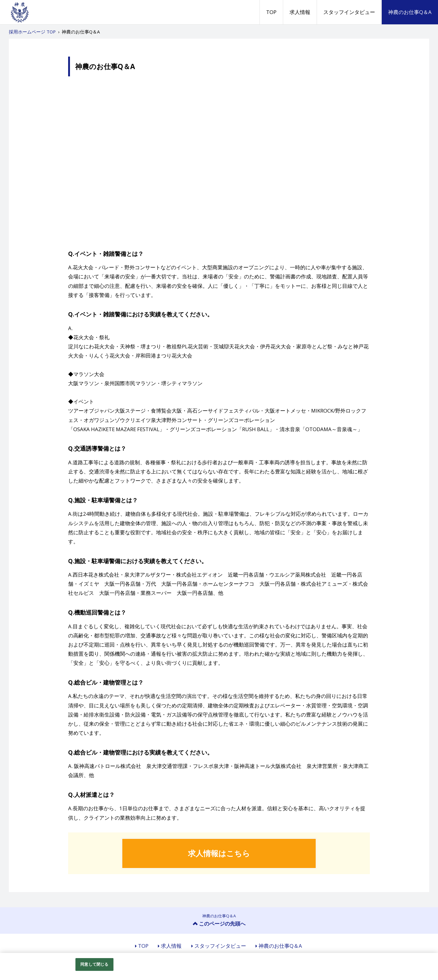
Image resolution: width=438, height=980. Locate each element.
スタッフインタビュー (349, 12)
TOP (271, 12)
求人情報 (300, 12)
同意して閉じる (94, 964)
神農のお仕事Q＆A (410, 12)
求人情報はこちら (219, 853)
